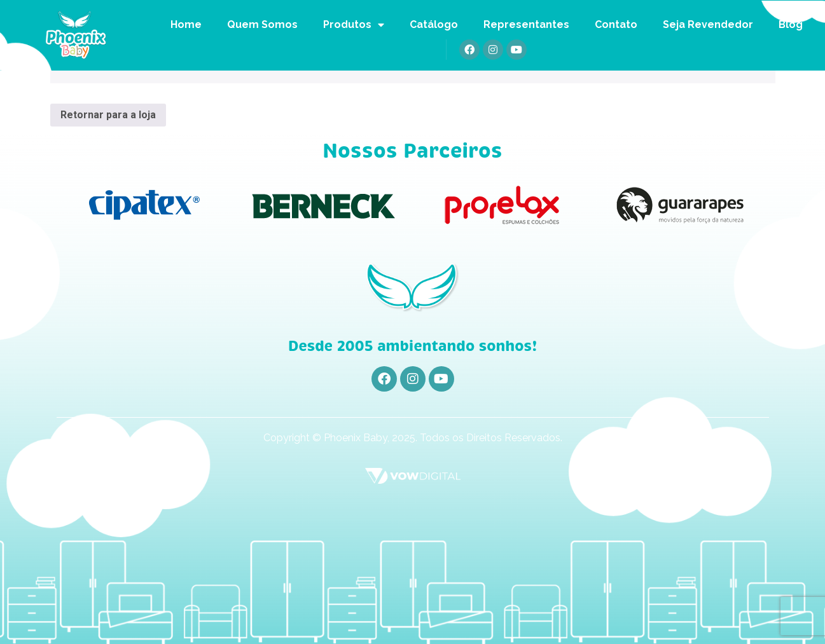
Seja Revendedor (708, 24)
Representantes (526, 24)
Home (186, 24)
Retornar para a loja (108, 115)
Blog (791, 24)
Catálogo (434, 24)
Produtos (354, 25)
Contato (616, 24)
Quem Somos (262, 24)
